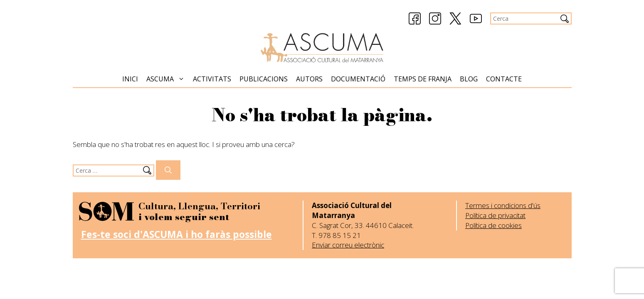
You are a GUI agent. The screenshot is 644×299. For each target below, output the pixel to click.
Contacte (504, 79)
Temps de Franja (423, 79)
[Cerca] (168, 170)
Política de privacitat (495, 215)
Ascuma (168, 79)
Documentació (358, 79)
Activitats (212, 79)
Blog (469, 79)
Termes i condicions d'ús (503, 205)
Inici (130, 79)
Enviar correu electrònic (348, 245)
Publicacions (264, 79)
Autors (309, 79)
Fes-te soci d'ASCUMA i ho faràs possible (176, 234)
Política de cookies (493, 225)
